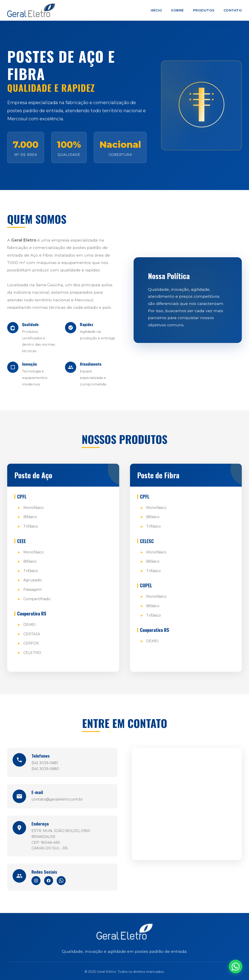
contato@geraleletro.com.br (57, 799)
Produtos (204, 10)
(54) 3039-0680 (45, 769)
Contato (233, 10)
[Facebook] (49, 881)
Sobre (177, 10)
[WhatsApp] (61, 881)
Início (156, 10)
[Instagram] (36, 881)
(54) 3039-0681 (45, 763)
